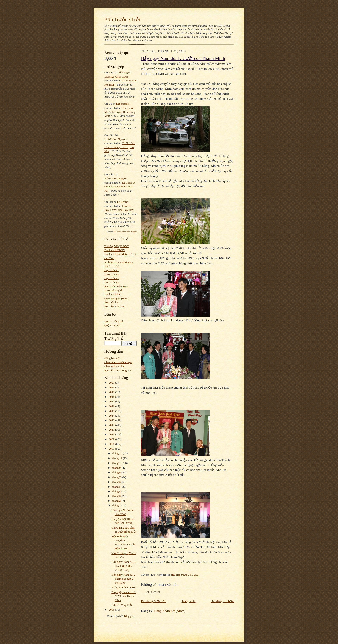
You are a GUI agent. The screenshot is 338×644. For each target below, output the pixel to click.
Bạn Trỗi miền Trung (117, 286)
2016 (112, 406)
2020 (112, 387)
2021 (112, 383)
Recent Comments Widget (125, 232)
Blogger (128, 616)
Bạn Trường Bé (114, 321)
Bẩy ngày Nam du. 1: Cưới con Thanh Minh (124, 596)
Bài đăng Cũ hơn (222, 601)
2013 (112, 420)
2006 (112, 610)
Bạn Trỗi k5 (111, 278)
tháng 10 (118, 463)
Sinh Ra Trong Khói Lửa (119, 262)
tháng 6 (117, 482)
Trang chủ (189, 601)
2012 (112, 425)
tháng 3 (117, 496)
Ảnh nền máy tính (115, 306)
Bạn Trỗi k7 (111, 270)
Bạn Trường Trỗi (122, 19)
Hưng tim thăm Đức (123, 587)
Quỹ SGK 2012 (113, 325)
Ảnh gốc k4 (111, 302)
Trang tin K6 (112, 274)
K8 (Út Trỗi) (112, 266)
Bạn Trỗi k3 (111, 282)
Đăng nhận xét (153, 592)
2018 (112, 397)
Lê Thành (123, 202)
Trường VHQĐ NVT (117, 246)
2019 (112, 392)
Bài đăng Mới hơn (154, 601)
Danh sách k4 (112, 294)
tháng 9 (117, 468)
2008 (112, 444)
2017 (112, 402)
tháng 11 (118, 458)
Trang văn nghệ (113, 290)
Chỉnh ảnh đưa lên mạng (119, 362)
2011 (112, 430)
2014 (112, 416)
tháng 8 (117, 472)
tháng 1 (117, 505)
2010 (112, 434)
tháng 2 (117, 501)
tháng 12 (118, 453)
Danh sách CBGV (115, 250)
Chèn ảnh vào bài (114, 366)
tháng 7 (117, 477)
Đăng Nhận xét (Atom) (170, 611)
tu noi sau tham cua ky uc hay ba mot (120, 147)
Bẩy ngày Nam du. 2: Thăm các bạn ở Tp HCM (124, 579)
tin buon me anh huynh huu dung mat (120, 112)
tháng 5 (117, 487)
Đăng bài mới (112, 358)
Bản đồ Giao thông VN (118, 370)
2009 (112, 439)
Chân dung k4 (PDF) (116, 299)
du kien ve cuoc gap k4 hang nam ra (120, 187)
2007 (112, 449)
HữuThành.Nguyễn (116, 139)
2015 (112, 411)
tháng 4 (117, 491)
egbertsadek (123, 104)
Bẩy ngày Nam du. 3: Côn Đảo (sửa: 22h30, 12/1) (124, 566)
